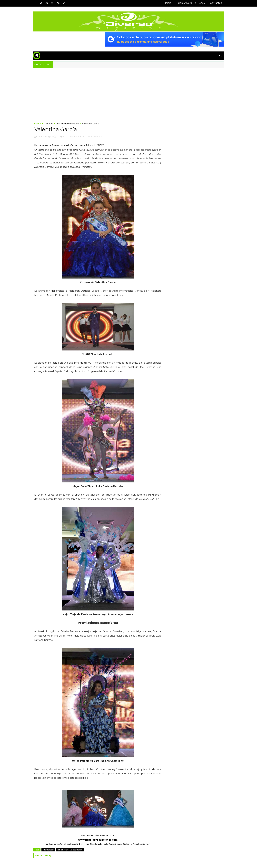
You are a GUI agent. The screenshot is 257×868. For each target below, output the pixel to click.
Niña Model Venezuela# (70, 850)
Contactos (216, 3)
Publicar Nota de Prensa (191, 3)
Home (38, 124)
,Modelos (74, 137)
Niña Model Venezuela (68, 124)
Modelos (48, 124)
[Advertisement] (128, 92)
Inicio (168, 3)
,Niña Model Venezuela (92, 137)
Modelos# (48, 850)
